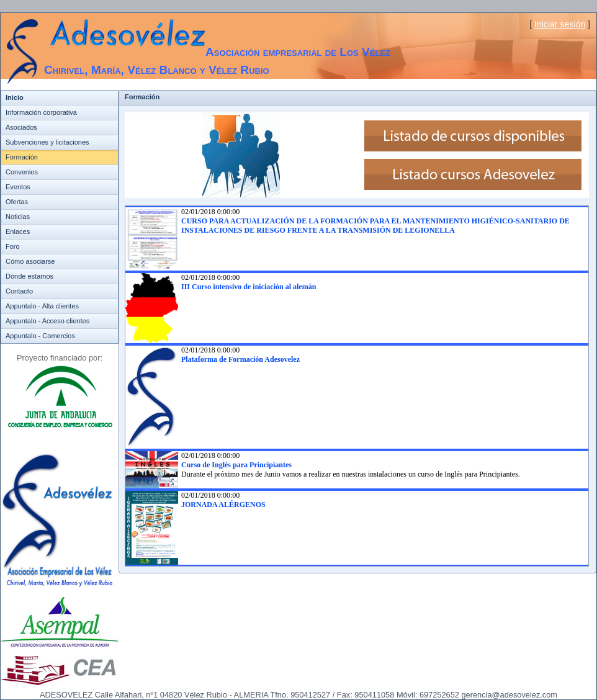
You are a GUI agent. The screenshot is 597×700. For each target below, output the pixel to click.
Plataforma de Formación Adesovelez (240, 359)
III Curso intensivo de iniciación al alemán (249, 287)
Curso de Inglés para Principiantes (236, 465)
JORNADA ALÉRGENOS (223, 505)
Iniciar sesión (560, 24)
